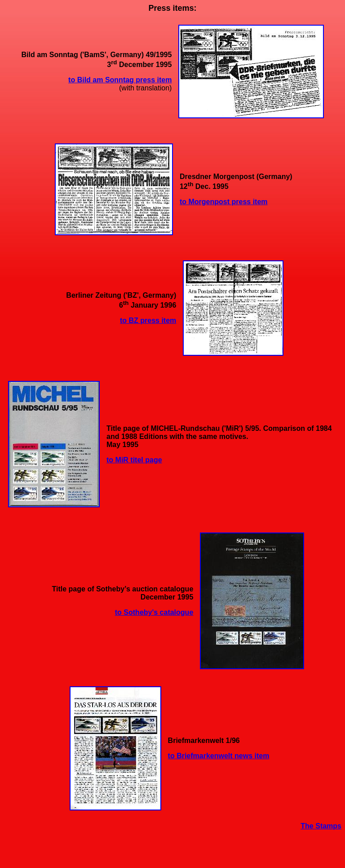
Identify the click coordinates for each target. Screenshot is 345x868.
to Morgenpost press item (224, 202)
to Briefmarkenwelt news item (219, 756)
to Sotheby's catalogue (154, 612)
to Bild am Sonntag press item (120, 80)
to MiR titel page (134, 460)
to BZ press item (148, 320)
